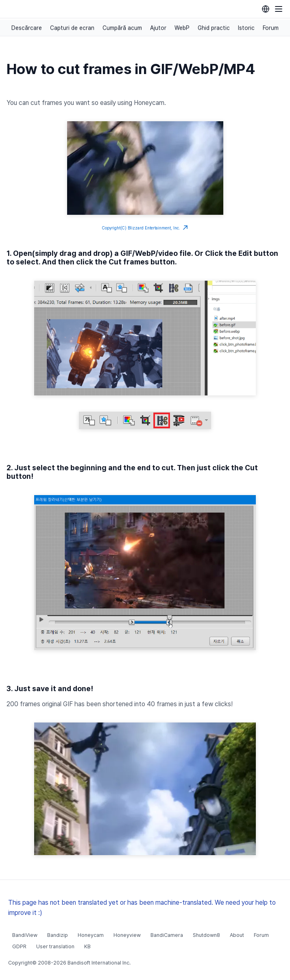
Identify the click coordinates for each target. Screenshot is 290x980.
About (237, 935)
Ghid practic (214, 28)
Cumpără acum (122, 28)
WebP (182, 28)
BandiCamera (167, 935)
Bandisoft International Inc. (99, 963)
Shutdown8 (206, 935)
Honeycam (91, 935)
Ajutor (158, 28)
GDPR (19, 946)
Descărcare (27, 28)
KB (87, 946)
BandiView (25, 935)
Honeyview (127, 935)
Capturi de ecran (72, 28)
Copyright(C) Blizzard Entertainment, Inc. (145, 228)
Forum (271, 28)
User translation (55, 946)
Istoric (246, 28)
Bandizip (58, 935)
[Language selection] (266, 9)
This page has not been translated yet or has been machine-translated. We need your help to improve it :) (142, 908)
